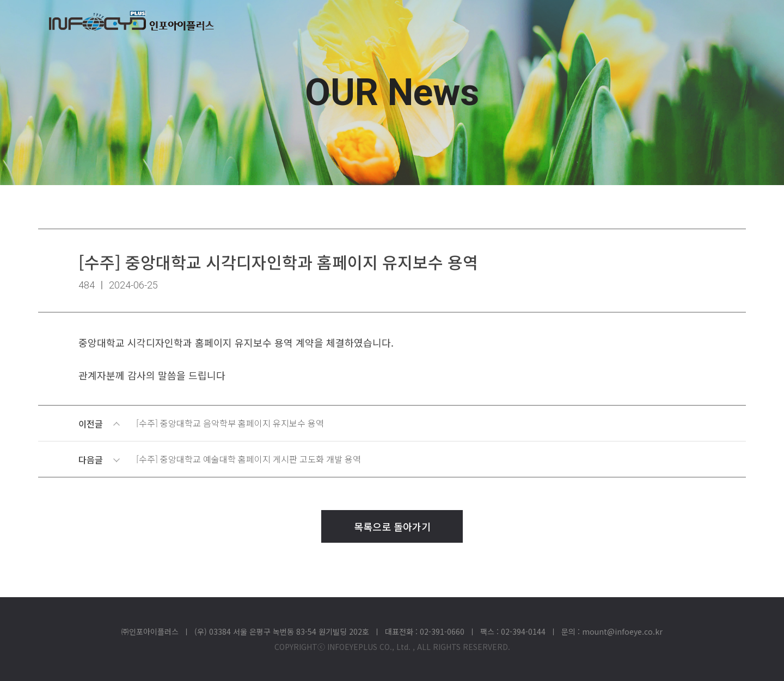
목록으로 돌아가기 (392, 526)
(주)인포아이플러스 (131, 21)
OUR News (392, 93)
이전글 (394, 424)
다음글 (394, 459)
